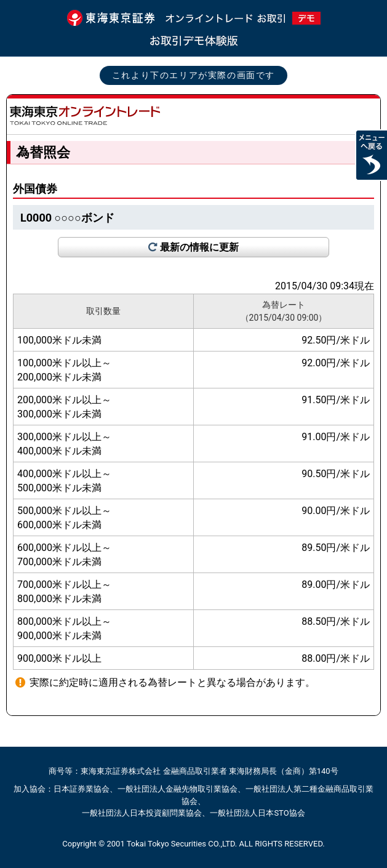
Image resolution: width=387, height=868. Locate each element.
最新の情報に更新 (199, 247)
